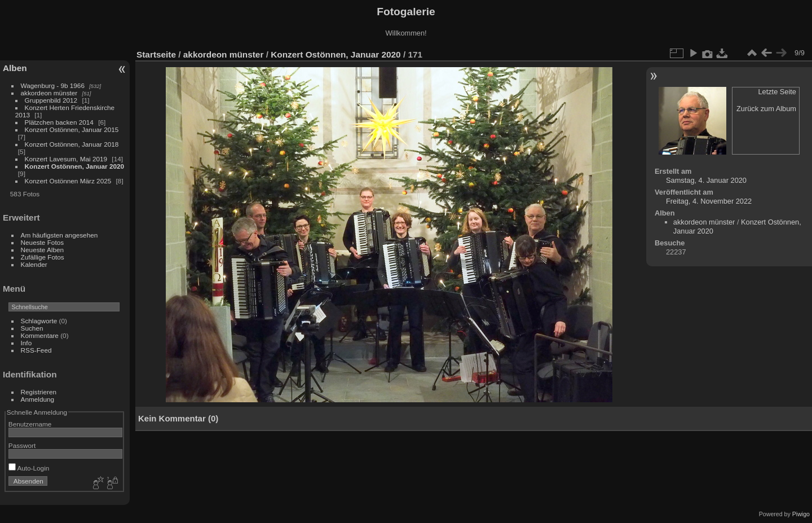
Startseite (156, 54)
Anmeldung (38, 399)
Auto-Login (29, 468)
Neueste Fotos (43, 242)
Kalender (34, 264)
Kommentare (40, 335)
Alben (15, 68)
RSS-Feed (36, 350)
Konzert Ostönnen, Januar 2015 (72, 129)
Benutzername (30, 424)
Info (27, 343)
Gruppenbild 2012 (51, 100)
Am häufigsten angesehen (59, 235)
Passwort (22, 445)
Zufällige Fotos (43, 257)
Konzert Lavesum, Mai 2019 (66, 159)
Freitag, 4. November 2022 (709, 201)
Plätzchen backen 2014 (59, 122)
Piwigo (801, 514)
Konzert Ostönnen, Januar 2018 (72, 144)
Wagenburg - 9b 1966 (53, 85)
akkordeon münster (49, 93)
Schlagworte (39, 321)
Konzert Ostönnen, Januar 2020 (75, 166)
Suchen (32, 328)
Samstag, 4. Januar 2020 (706, 180)
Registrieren (39, 392)
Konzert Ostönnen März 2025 (68, 181)
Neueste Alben (43, 250)
